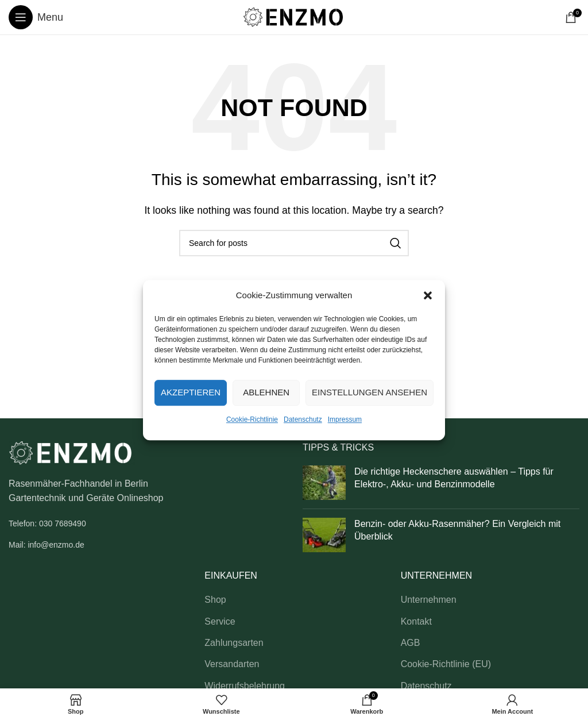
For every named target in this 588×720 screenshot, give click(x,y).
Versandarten (232, 664)
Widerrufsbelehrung (245, 686)
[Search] (294, 243)
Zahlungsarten (234, 643)
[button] (428, 295)
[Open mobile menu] (36, 17)
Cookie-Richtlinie (252, 419)
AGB (411, 643)
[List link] (147, 523)
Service (220, 621)
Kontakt (416, 621)
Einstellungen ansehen (370, 392)
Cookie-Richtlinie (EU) (446, 664)
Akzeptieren (191, 392)
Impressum (345, 419)
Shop (215, 600)
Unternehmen (429, 600)
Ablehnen (266, 392)
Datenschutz (303, 419)
